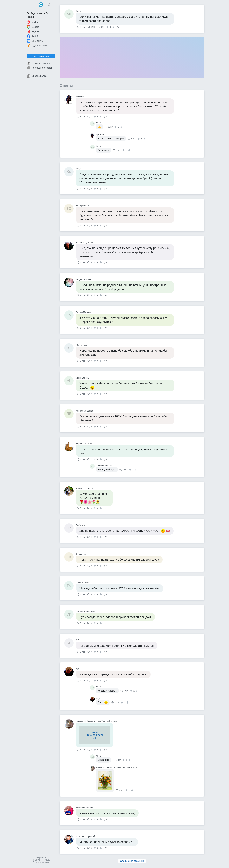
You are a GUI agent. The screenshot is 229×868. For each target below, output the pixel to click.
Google (33, 27)
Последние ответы (39, 68)
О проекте (41, 857)
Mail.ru (33, 22)
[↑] (108, 27)
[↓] (113, 27)
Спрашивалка (37, 76)
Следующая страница (132, 861)
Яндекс (33, 31)
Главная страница (39, 63)
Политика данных (41, 862)
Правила (36, 860)
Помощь (46, 860)
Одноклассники (38, 46)
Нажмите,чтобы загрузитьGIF (94, 735)
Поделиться (118, 27)
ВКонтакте (35, 41)
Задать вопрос (41, 56)
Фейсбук (34, 36)
